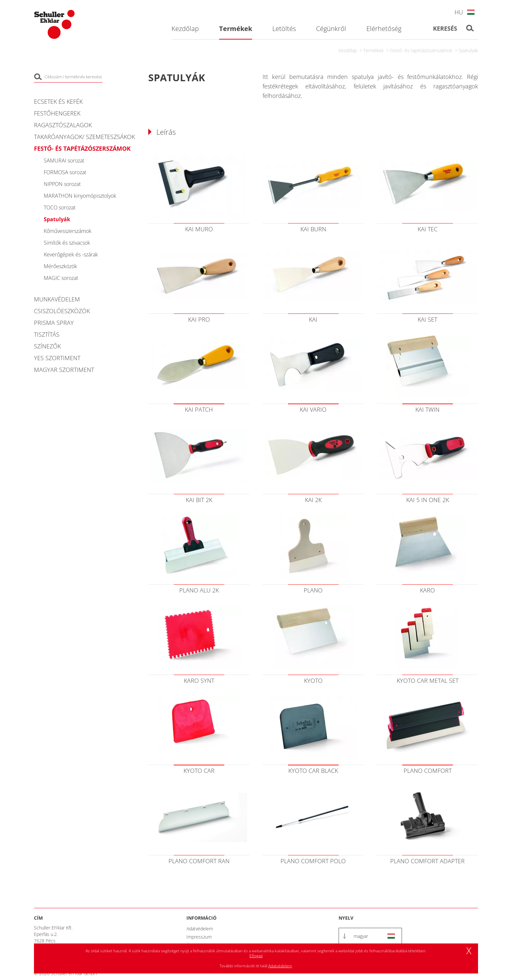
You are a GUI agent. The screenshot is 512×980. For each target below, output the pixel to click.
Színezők (47, 346)
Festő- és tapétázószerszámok (421, 50)
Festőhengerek (57, 113)
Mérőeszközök (60, 266)
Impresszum (199, 937)
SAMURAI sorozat (64, 161)
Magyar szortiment (64, 370)
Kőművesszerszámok (68, 231)
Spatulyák (468, 50)
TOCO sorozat (60, 207)
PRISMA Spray (54, 323)
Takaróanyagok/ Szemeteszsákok (84, 137)
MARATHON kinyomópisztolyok (80, 196)
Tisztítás (47, 334)
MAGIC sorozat (61, 278)
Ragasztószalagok (63, 125)
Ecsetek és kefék (58, 101)
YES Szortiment (57, 358)
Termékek (374, 50)
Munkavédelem (57, 299)
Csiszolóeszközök (62, 311)
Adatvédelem (200, 929)
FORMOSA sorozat (65, 172)
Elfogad (256, 956)
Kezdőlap (348, 50)
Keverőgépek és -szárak (71, 254)
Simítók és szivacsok (67, 243)
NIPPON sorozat (62, 184)
